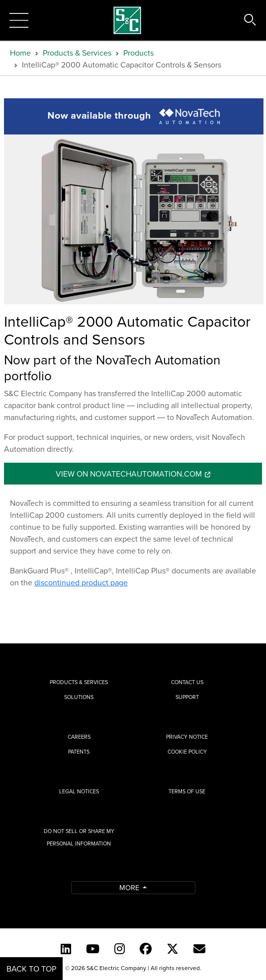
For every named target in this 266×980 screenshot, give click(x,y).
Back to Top (31, 969)
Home (20, 53)
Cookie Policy (187, 752)
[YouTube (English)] (93, 949)
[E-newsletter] (199, 949)
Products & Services (77, 53)
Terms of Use (187, 791)
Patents (79, 752)
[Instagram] (120, 949)
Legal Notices (79, 791)
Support (187, 697)
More (130, 887)
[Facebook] (146, 949)
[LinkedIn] (66, 949)
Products (138, 53)
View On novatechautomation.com (129, 474)
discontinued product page (81, 582)
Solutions (79, 697)
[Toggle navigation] (19, 20)
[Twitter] (173, 949)
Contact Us (187, 682)
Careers (79, 737)
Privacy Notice (187, 737)
